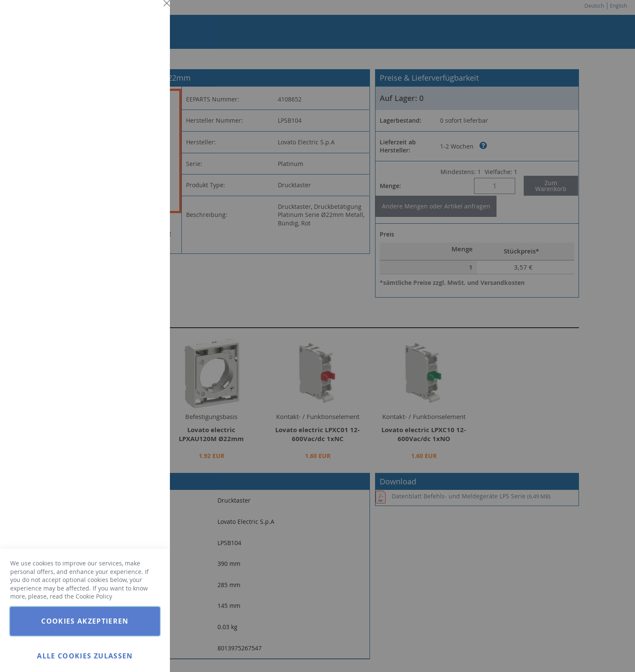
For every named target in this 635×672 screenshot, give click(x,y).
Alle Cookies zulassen (85, 656)
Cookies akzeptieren (85, 621)
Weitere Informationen (129, 75)
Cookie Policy (94, 596)
